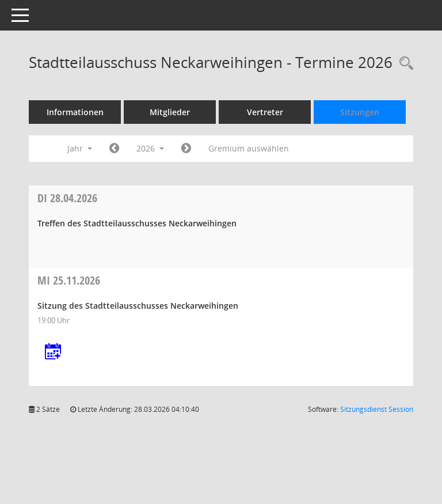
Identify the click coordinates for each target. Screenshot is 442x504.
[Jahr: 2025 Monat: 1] (114, 149)
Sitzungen (360, 112)
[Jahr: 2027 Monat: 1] (186, 149)
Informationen (75, 112)
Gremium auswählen (249, 148)
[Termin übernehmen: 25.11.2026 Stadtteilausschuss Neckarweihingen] (53, 352)
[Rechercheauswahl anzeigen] (403, 64)
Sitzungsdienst (377, 409)
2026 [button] (150, 148)
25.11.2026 (69, 280)
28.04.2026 (67, 198)
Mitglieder (170, 112)
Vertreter (265, 112)
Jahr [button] (80, 148)
